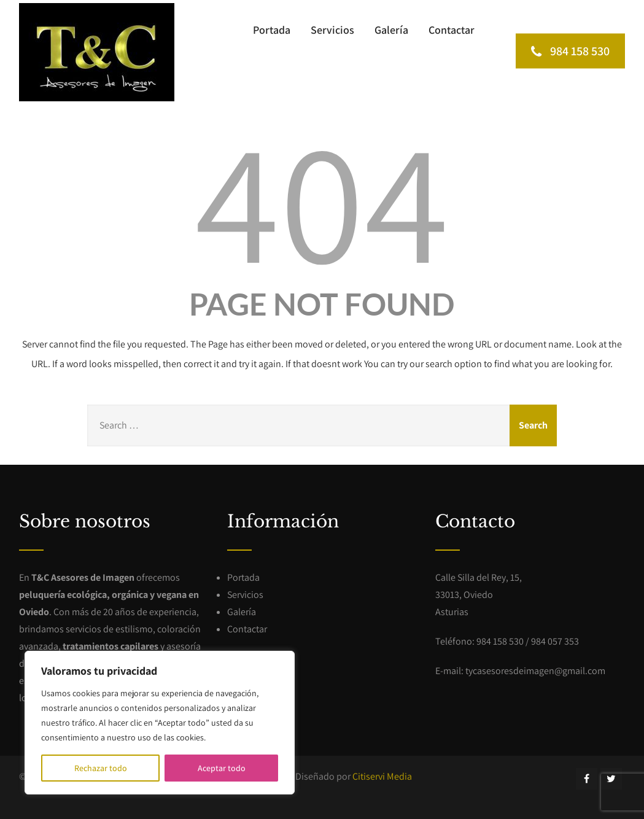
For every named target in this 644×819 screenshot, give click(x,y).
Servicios (332, 30)
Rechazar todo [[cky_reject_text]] (101, 768)
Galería (391, 30)
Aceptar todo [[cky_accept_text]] (222, 768)
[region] (160, 723)
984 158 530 (570, 50)
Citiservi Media (382, 776)
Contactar (452, 30)
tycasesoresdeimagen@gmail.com (535, 671)
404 (322, 200)
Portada (272, 30)
